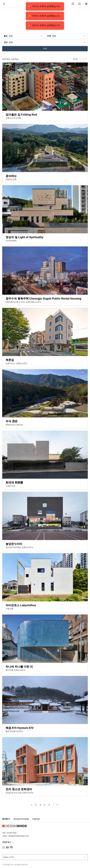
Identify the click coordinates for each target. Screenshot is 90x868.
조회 (45, 49)
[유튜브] (7, 847)
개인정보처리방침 (21, 819)
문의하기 (6, 819)
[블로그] (11, 847)
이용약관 (36, 819)
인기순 (84, 59)
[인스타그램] (4, 847)
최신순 (75, 59)
